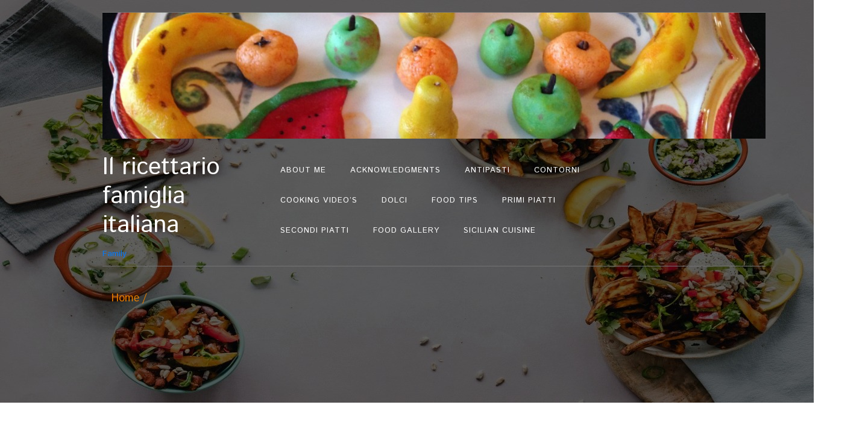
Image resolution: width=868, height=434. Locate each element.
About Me (303, 170)
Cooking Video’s (319, 200)
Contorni (557, 170)
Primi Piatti (529, 200)
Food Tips (455, 200)
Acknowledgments (395, 170)
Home (125, 298)
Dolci (395, 200)
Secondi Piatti (315, 231)
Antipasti (487, 170)
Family (185, 206)
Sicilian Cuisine (500, 231)
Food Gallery (406, 231)
